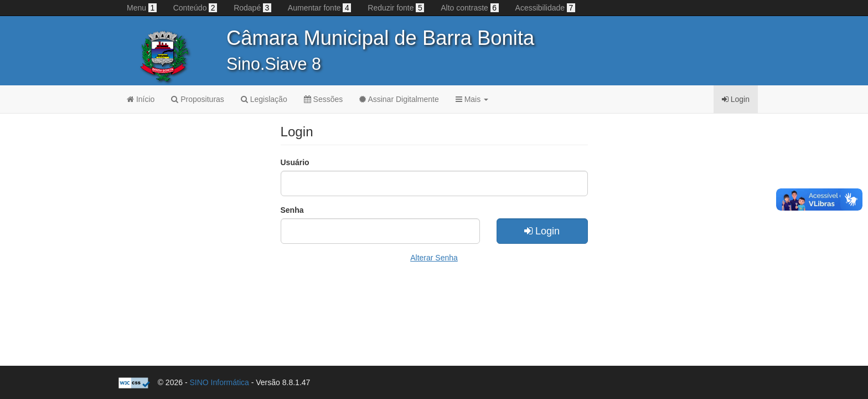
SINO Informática (219, 382)
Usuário (295, 162)
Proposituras (197, 99)
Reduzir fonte (396, 8)
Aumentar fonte (319, 8)
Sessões (324, 99)
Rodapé (252, 8)
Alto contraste (469, 8)
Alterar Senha (434, 258)
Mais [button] (472, 99)
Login (542, 231)
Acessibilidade (545, 8)
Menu (142, 8)
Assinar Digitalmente (399, 99)
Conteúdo (195, 8)
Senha (292, 210)
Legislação (264, 99)
